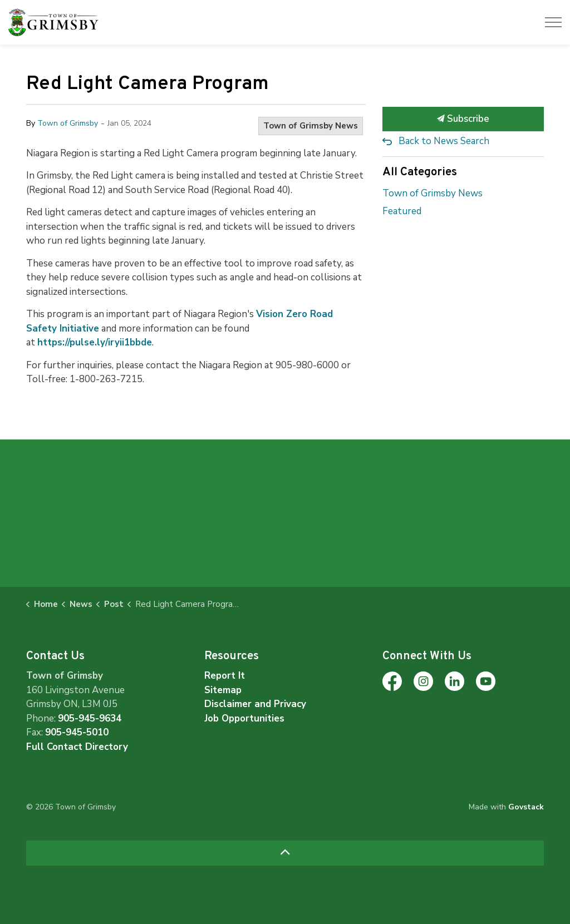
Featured (402, 211)
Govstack (526, 807)
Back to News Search (444, 141)
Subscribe (463, 119)
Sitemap (223, 690)
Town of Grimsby (68, 123)
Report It (225, 676)
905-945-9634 (90, 718)
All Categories (420, 172)
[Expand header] (553, 22)
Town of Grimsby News (311, 126)
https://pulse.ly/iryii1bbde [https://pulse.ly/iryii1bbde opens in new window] (95, 342)
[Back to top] (285, 853)
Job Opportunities (244, 718)
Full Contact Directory (77, 747)
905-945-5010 (77, 732)
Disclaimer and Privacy (255, 704)
